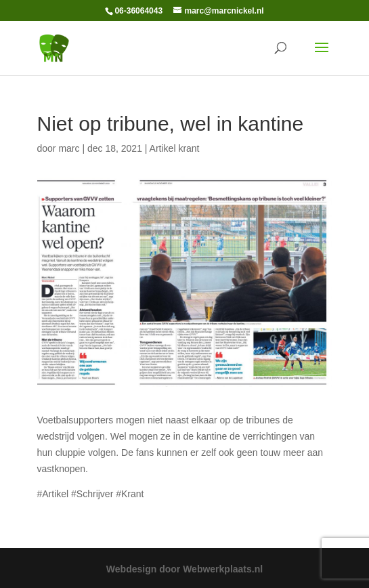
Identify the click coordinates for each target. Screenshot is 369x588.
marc (69, 148)
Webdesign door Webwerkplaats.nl (184, 569)
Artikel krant (175, 148)
